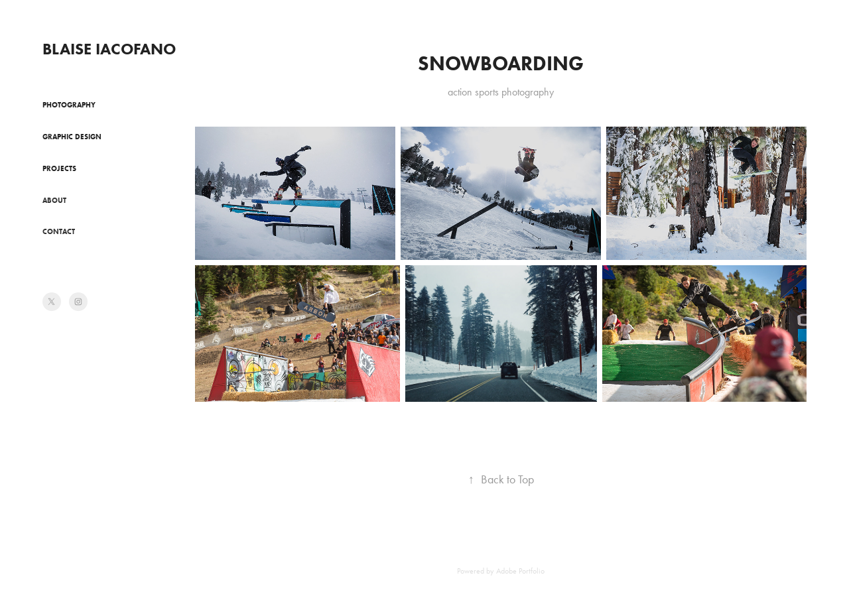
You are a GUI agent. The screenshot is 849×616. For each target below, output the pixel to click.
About (54, 200)
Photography (69, 105)
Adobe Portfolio (520, 571)
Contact (59, 231)
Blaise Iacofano (109, 49)
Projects (59, 168)
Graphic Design (72, 137)
